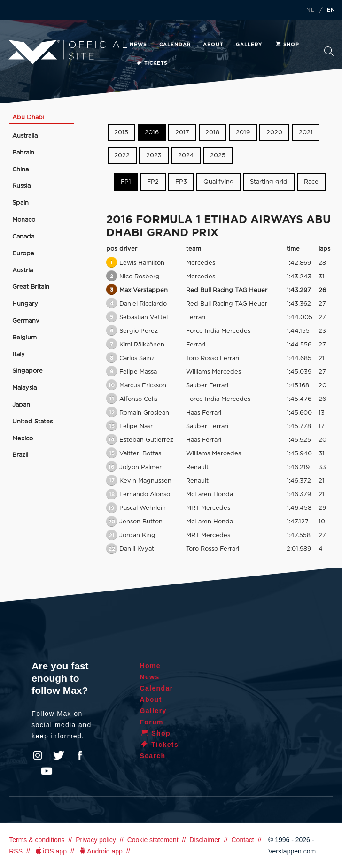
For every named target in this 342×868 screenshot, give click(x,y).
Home (150, 666)
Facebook (80, 755)
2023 (154, 156)
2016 (152, 133)
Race (311, 182)
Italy (19, 355)
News (138, 45)
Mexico (23, 439)
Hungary (25, 304)
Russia (21, 186)
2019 (243, 133)
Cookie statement (153, 840)
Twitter (59, 755)
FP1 (126, 182)
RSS (16, 851)
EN (331, 10)
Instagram (38, 755)
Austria (23, 271)
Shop (287, 45)
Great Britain (31, 287)
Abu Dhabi (28, 118)
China (20, 170)
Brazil (20, 455)
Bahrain (23, 153)
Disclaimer (205, 840)
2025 (218, 156)
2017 (182, 133)
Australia (25, 136)
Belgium (24, 338)
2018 (212, 133)
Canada (23, 237)
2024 (186, 156)
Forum (152, 722)
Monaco (24, 220)
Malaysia (24, 388)
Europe (23, 254)
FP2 (153, 182)
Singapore (27, 371)
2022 (122, 156)
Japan (21, 405)
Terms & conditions (37, 840)
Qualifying (219, 182)
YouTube (47, 771)
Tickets (152, 63)
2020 (274, 133)
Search (329, 51)
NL (311, 10)
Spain (20, 203)
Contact (242, 840)
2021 (306, 133)
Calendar (175, 45)
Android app (100, 851)
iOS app (50, 851)
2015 (121, 133)
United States (32, 422)
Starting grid (269, 182)
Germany (26, 321)
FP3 (181, 182)
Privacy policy (96, 840)
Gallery (249, 45)
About (213, 45)
